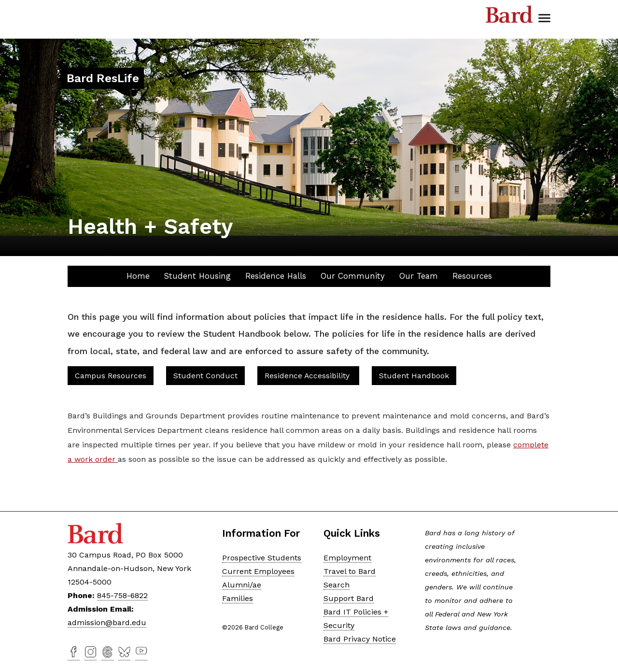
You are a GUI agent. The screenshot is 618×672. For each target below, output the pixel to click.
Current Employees (258, 571)
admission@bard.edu (107, 622)
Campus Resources (111, 376)
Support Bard (349, 598)
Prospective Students (262, 558)
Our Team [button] (419, 276)
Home (138, 276)
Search (337, 585)
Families (238, 598)
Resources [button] (472, 276)
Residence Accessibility (308, 376)
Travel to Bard (350, 571)
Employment (347, 558)
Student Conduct (205, 376)
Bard (509, 14)
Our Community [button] (353, 276)
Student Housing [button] (197, 276)
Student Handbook (414, 376)
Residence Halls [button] (276, 276)
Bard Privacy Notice (360, 639)
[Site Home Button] (103, 79)
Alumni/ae (242, 585)
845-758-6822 (122, 595)
